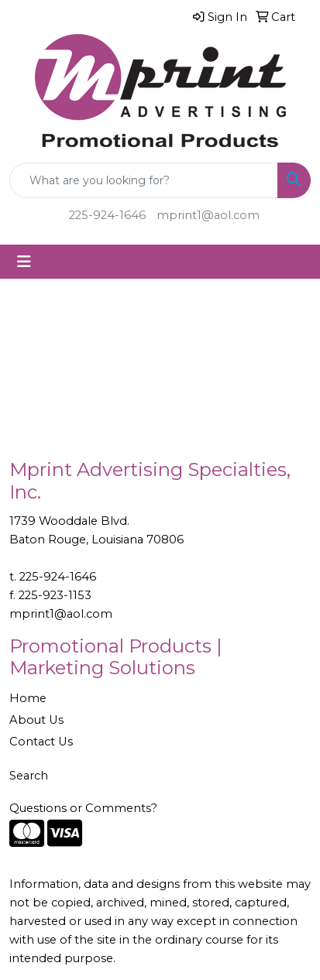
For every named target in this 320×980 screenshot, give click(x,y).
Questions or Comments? (83, 808)
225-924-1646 (107, 215)
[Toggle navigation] (24, 262)
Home (28, 698)
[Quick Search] (144, 180)
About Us (36, 720)
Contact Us (41, 742)
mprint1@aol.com (208, 215)
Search (29, 776)
